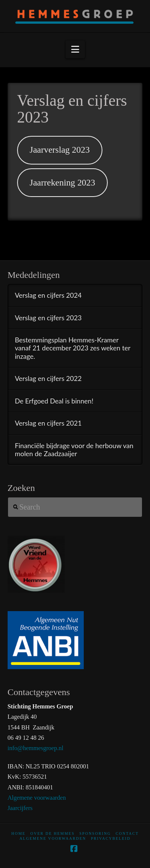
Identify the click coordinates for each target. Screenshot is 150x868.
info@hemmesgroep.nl (36, 748)
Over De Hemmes (53, 833)
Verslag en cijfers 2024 (48, 295)
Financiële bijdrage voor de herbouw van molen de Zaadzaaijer (74, 450)
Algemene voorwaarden (37, 798)
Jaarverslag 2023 (60, 150)
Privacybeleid (111, 838)
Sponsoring (95, 833)
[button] (75, 49)
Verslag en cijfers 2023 (48, 318)
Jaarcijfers (20, 808)
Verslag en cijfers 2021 (48, 423)
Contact (127, 833)
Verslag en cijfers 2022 (48, 378)
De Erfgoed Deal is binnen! (54, 401)
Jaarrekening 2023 (62, 182)
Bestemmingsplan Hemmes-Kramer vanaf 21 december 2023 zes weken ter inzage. (73, 348)
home (18, 833)
